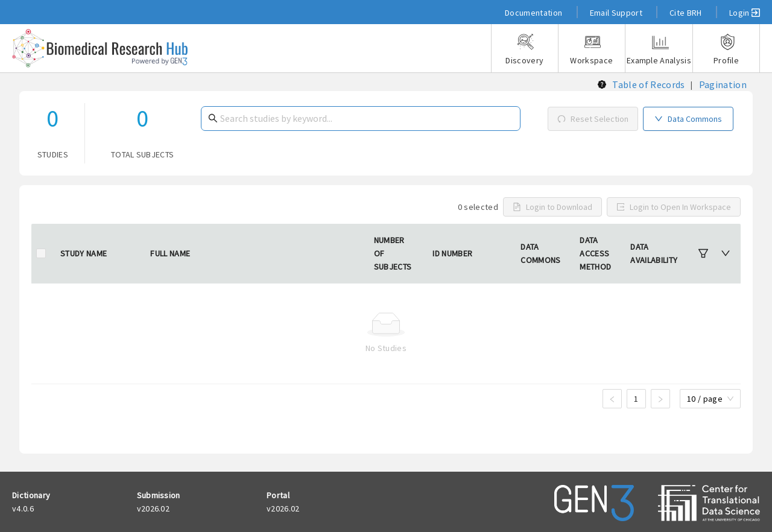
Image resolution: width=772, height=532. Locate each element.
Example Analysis (659, 50)
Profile (726, 50)
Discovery (525, 50)
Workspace (592, 50)
